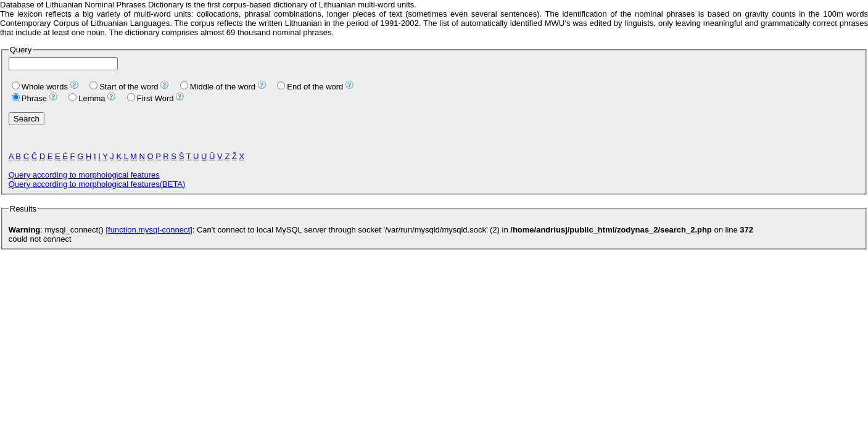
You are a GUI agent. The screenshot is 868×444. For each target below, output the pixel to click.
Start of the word (124, 87)
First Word (151, 98)
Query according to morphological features (84, 175)
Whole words (40, 87)
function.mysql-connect (149, 230)
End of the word (310, 87)
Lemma (87, 98)
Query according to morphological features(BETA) (97, 184)
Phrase (29, 98)
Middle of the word (218, 87)
